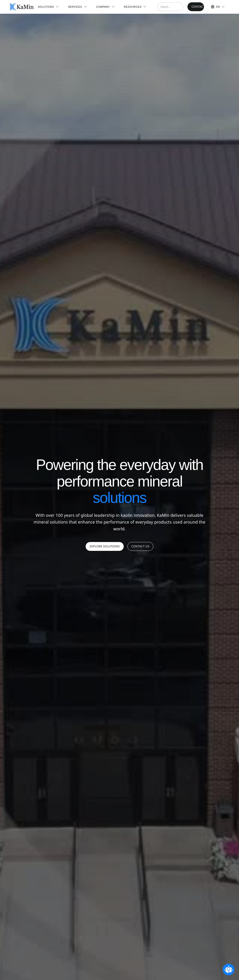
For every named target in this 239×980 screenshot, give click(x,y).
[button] (48, 7)
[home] (21, 7)
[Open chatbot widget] (228, 970)
